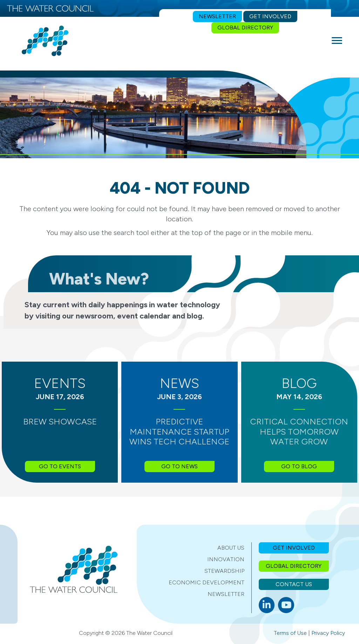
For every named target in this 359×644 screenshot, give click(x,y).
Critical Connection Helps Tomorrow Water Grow (299, 432)
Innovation (226, 559)
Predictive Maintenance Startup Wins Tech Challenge (179, 432)
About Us (231, 548)
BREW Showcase (60, 421)
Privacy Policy (328, 633)
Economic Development (206, 582)
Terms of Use (290, 633)
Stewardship (224, 571)
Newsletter (226, 594)
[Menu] (337, 41)
